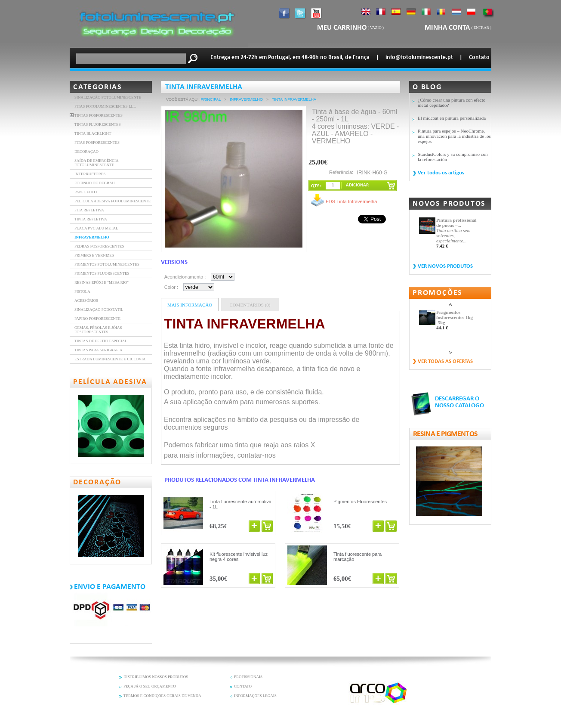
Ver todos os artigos (441, 173)
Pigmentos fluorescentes (102, 273)
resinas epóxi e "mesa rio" (102, 282)
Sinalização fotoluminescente (108, 97)
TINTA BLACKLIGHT (93, 133)
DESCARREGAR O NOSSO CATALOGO (459, 402)
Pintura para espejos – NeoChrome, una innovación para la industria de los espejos (454, 136)
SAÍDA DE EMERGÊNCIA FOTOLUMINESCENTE (96, 163)
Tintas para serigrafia (98, 350)
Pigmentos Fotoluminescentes (107, 264)
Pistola (82, 291)
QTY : (316, 186)
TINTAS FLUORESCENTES (98, 124)
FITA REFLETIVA (89, 210)
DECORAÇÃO (86, 152)
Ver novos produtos (445, 266)
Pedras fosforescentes (99, 246)
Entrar (481, 28)
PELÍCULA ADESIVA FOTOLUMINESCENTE (113, 201)
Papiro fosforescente (97, 319)
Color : (171, 287)
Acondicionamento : (185, 277)
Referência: (341, 172)
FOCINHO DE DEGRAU (95, 183)
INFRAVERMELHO (92, 237)
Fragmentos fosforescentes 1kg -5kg (455, 317)
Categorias (98, 87)
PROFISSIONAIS (248, 677)
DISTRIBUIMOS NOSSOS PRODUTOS (156, 677)
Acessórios (86, 300)
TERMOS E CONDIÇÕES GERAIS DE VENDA (162, 696)
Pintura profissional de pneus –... (456, 223)
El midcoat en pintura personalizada (452, 118)
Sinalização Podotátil (99, 310)
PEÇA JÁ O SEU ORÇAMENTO (150, 686)
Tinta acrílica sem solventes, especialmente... (453, 235)
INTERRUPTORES (90, 174)
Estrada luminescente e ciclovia (110, 359)
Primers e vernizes (94, 255)
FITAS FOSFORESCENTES (97, 143)
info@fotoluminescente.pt (419, 57)
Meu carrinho (342, 28)
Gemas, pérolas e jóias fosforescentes (98, 330)
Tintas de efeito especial (101, 341)
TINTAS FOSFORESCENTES (99, 115)
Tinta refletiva (91, 219)
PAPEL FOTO (86, 192)
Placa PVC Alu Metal (96, 228)
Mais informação (190, 305)
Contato (479, 57)
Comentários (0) (250, 305)
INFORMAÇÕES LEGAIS (255, 696)
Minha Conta (448, 28)
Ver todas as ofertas (445, 361)
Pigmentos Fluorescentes (360, 502)
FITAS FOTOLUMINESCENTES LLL (105, 106)
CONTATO (243, 686)
